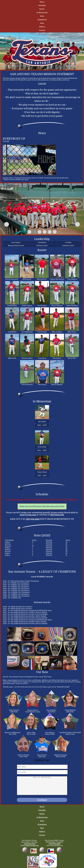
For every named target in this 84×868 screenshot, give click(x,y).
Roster (42, 9)
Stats (42, 16)
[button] (29, 232)
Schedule (42, 6)
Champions (42, 20)
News (42, 2)
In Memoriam (42, 13)
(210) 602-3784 (57, 515)
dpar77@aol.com (28, 515)
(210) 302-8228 (33, 519)
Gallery (42, 27)
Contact (42, 30)
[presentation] (7, 224)
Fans (42, 23)
